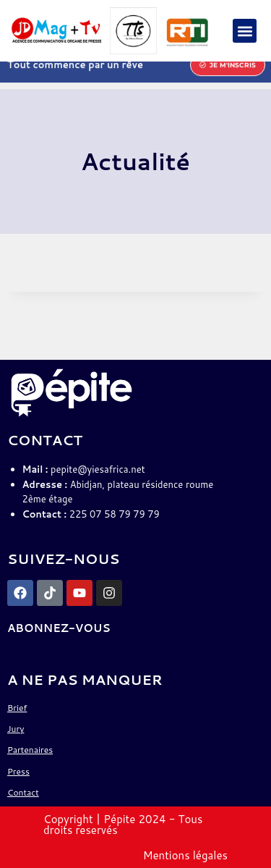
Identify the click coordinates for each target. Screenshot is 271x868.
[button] (245, 31)
